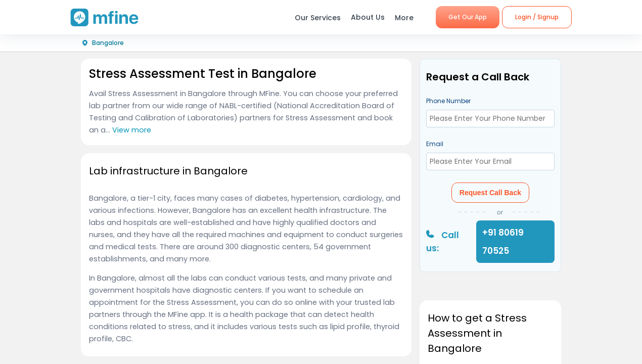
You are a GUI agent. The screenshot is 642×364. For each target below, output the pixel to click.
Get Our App (468, 17)
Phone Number (448, 101)
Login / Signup (537, 17)
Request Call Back (490, 193)
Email (435, 144)
